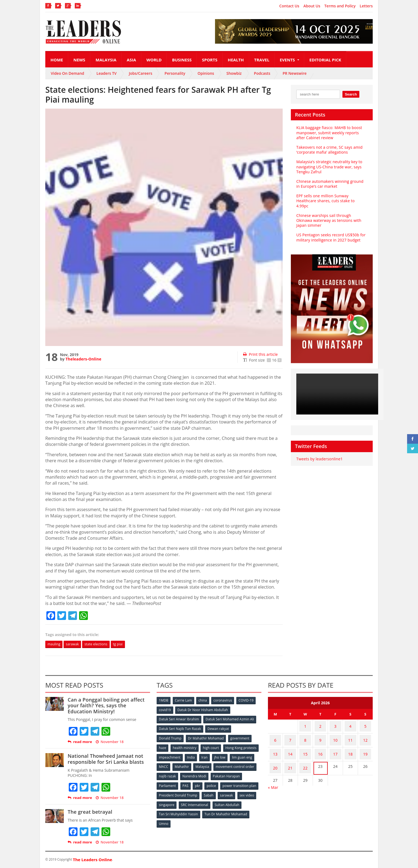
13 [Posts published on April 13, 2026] (275, 747)
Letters (366, 6)
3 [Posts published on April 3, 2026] (335, 725)
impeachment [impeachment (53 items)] (207, 755)
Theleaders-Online (83, 359)
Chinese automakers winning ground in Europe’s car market (331, 184)
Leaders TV (107, 73)
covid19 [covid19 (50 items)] (165, 710)
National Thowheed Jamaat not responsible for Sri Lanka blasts (105, 759)
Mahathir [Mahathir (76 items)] (229, 764)
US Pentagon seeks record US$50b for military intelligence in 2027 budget (330, 232)
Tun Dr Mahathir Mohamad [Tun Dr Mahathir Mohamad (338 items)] (180, 818)
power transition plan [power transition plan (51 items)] (176, 791)
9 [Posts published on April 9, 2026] (320, 736)
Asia (132, 60)
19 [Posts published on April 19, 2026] (365, 747)
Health (236, 60)
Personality (175, 73)
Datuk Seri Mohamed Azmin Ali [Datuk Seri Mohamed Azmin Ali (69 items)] (230, 719)
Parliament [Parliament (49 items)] (201, 782)
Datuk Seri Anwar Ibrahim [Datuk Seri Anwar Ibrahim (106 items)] (179, 719)
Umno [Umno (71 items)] (213, 818)
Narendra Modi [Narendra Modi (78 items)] (240, 773)
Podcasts (262, 73)
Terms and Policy (340, 6)
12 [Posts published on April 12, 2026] (365, 736)
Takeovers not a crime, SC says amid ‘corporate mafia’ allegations (329, 150)
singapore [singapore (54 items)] (209, 800)
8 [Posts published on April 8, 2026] (305, 736)
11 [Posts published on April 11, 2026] (350, 736)
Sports (210, 60)
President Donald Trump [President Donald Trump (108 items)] (218, 791)
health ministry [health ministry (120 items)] (186, 746)
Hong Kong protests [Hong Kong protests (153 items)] (174, 755)
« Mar (273, 775)
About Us (312, 6)
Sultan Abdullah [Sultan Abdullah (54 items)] (171, 809)
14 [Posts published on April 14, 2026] (290, 747)
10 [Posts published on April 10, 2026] (335, 736)
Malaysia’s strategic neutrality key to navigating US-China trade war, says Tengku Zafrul (328, 167)
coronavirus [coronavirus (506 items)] (225, 701)
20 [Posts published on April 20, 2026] (275, 757)
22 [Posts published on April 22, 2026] (305, 757)
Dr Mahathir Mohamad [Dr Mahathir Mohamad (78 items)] (206, 737)
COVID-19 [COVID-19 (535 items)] (249, 701)
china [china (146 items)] (204, 701)
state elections (103, 644)
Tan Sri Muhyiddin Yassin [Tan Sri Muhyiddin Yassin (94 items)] (210, 809)
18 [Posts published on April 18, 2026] (350, 747)
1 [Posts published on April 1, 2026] (305, 725)
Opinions (206, 73)
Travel (262, 60)
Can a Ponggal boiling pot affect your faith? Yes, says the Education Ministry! (109, 706)
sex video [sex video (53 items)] (187, 800)
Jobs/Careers (141, 73)
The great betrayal (89, 812)
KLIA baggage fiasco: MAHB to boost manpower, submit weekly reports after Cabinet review (332, 132)
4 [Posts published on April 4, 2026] (350, 725)
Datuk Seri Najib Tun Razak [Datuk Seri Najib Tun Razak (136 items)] (180, 728)
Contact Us (289, 6)
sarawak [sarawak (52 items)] (166, 800)
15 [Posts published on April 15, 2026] (305, 747)
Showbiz (234, 73)
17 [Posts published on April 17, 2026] (335, 747)
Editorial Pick (325, 60)
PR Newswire (295, 73)
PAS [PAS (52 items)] (220, 782)
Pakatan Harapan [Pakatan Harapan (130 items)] (173, 782)
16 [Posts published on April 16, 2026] (320, 747)
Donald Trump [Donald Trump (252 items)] (170, 737)
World (154, 60)
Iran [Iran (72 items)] (244, 755)
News (79, 60)
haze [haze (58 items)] (163, 746)
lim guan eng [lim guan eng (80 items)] (188, 764)
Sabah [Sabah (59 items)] (249, 791)
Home (57, 60)
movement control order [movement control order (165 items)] (178, 773)
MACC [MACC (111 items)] (210, 764)
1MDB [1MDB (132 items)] (164, 701)
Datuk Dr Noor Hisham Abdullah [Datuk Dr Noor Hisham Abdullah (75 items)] (203, 710)
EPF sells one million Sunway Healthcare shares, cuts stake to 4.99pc (331, 198)
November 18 (109, 742)
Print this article (260, 354)
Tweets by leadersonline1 (319, 454)
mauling (55, 644)
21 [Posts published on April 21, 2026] (290, 757)
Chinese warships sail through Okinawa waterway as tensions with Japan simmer (331, 215)
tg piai (128, 644)
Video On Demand (68, 73)
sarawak (76, 644)
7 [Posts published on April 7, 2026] (290, 736)
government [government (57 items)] (241, 737)
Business (182, 60)
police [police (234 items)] (248, 782)
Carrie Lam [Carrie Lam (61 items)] (185, 701)
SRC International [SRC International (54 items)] (237, 800)
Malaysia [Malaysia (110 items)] (250, 764)
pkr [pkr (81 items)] (233, 782)
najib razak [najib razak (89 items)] (213, 773)
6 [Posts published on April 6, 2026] (275, 736)
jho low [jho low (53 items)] (165, 764)
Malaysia (106, 60)
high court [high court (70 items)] (212, 746)
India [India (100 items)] (230, 755)
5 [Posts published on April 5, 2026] (365, 725)
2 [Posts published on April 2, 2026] (320, 725)
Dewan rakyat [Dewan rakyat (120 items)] (218, 728)
